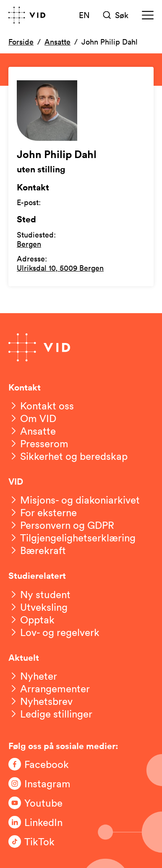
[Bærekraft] (37, 550)
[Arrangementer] (49, 689)
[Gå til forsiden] (27, 15)
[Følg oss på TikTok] (42, 842)
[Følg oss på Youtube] (42, 803)
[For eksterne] (43, 512)
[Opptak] (31, 620)
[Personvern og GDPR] (61, 525)
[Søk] (116, 15)
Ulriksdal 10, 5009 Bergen (60, 268)
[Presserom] (38, 443)
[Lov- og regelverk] (54, 632)
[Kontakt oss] (41, 406)
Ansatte (57, 42)
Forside (21, 42)
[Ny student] (39, 594)
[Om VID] (32, 418)
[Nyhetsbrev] (40, 701)
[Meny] (148, 15)
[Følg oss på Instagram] (42, 784)
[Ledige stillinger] (50, 714)
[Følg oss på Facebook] (42, 764)
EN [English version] (84, 15)
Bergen (29, 244)
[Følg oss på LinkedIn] (42, 822)
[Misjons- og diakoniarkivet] (74, 500)
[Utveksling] (38, 607)
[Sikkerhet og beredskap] (68, 456)
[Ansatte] (32, 431)
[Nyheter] (33, 676)
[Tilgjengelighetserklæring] (72, 538)
